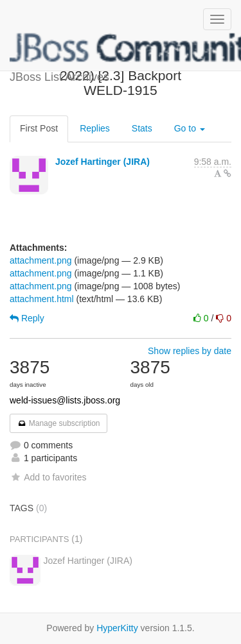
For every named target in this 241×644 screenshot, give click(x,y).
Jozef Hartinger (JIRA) (103, 162)
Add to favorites (48, 477)
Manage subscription (58, 423)
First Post (39, 128)
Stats (142, 128)
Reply (27, 318)
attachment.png (41, 260)
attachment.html (42, 299)
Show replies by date (190, 351)
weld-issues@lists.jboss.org (65, 400)
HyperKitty (117, 628)
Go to (190, 128)
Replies (95, 128)
